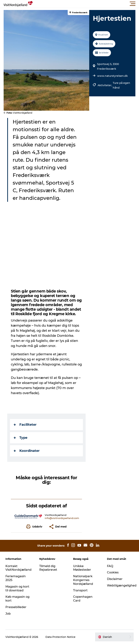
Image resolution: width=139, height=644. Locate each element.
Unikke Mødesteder (82, 568)
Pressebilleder (16, 607)
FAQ (110, 566)
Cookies (113, 572)
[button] (86, 4)
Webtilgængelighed (122, 585)
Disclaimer (115, 579)
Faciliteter (25, 425)
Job (8, 614)
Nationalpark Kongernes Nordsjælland (83, 580)
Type (21, 438)
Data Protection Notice (60, 637)
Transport (80, 590)
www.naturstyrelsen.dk (112, 76)
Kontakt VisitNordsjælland (18, 568)
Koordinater (27, 451)
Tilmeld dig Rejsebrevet (48, 568)
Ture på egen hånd (121, 85)
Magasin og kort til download (17, 588)
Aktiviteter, (105, 85)
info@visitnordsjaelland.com (62, 518)
